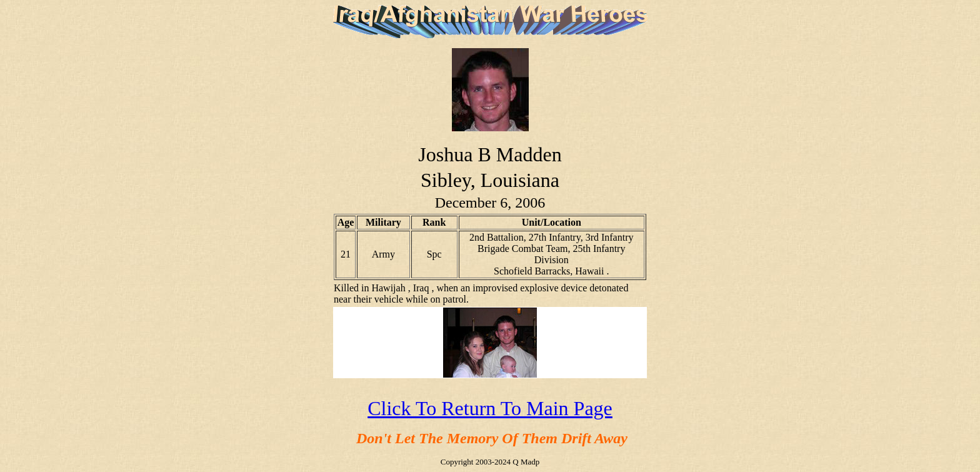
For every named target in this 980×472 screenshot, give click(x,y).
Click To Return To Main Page (490, 408)
